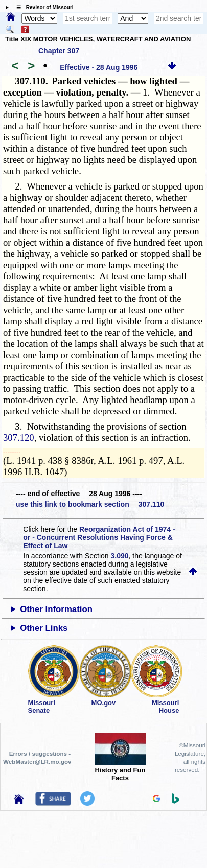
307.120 (19, 438)
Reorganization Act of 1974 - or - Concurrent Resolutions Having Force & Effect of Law (99, 537)
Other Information (56, 609)
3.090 (120, 556)
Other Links (44, 628)
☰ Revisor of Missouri (42, 7)
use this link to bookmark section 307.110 (90, 504)
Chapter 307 (59, 51)
